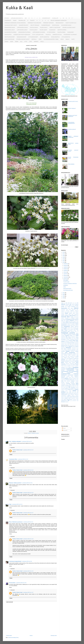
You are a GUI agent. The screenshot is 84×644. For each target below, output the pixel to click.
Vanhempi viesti (54, 636)
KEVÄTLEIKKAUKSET (10, 37)
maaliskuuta (66, 267)
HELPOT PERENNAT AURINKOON (59, 20)
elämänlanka (63, 310)
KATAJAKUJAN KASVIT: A (17, 18)
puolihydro (63, 368)
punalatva (73, 366)
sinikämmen (67, 382)
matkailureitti (72, 351)
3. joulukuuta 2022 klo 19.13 (17, 504)
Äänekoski (67, 402)
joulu (62, 327)
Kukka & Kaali (19, 7)
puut (72, 368)
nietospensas (74, 355)
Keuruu (74, 336)
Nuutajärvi (73, 358)
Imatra (77, 322)
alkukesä (77, 304)
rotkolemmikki (63, 380)
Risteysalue (71, 379)
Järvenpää (75, 328)
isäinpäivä (77, 323)
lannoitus (63, 346)
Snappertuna (63, 384)
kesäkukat (67, 336)
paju (73, 359)
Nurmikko (69, 358)
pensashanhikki (72, 361)
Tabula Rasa (74, 386)
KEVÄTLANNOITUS (45, 37)
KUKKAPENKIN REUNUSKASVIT (71, 123)
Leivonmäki (73, 348)
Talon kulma (63, 387)
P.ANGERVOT (8, 20)
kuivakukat (70, 340)
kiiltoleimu (69, 337)
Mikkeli (62, 353)
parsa (67, 360)
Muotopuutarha (70, 354)
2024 (64, 295)
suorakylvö (73, 383)
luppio (77, 349)
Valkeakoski (77, 395)
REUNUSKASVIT (60, 23)
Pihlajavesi (74, 362)
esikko (67, 310)
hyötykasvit (72, 320)
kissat (70, 338)
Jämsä (72, 328)
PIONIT (15, 20)
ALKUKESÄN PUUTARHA (10, 32)
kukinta (74, 340)
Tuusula (70, 391)
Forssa (74, 312)
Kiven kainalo (74, 338)
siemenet (63, 382)
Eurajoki (68, 312)
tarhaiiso (69, 388)
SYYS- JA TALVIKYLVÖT (38, 35)
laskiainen (74, 346)
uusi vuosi (76, 392)
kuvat (73, 344)
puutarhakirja (63, 369)
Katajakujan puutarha (35, 433)
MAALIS (67, 39)
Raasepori (63, 377)
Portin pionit (70, 365)
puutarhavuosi (64, 375)
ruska (75, 380)
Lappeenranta (67, 346)
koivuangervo (63, 339)
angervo (70, 305)
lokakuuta (66, 275)
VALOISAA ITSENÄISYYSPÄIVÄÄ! (70, 284)
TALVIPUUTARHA (61, 32)
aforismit (67, 304)
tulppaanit (63, 391)
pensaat (63, 361)
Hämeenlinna (63, 322)
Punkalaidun (76, 366)
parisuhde (63, 360)
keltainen (65, 334)
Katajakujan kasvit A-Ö (74, 331)
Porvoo (74, 365)
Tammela (77, 387)
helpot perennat (72, 316)
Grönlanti (63, 313)
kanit (75, 329)
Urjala (73, 392)
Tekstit (64, 428)
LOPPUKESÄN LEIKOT (22, 30)
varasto (68, 397)
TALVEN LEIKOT (43, 30)
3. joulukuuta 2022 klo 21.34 (28, 493)
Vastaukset (12, 448)
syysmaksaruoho (68, 386)
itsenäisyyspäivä (64, 324)
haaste (66, 313)
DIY (69, 308)
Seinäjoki (77, 381)
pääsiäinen (76, 376)
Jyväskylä (69, 328)
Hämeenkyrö (76, 320)
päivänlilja (68, 376)
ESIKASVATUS (8, 35)
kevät (77, 336)
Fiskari (71, 312)
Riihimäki (63, 379)
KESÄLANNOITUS (55, 37)
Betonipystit (73, 307)
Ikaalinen (74, 322)
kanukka (66, 330)
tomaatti (77, 388)
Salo (65, 381)
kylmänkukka (76, 344)
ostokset (70, 359)
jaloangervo (73, 324)
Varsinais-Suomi (76, 397)
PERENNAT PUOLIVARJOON (34, 23)
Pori (67, 365)
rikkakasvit (66, 379)
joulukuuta (66, 279)
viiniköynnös (73, 398)
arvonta (63, 307)
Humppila (77, 318)
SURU (65, 287)
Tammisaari (63, 388)
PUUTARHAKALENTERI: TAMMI (51, 39)
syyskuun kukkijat (75, 385)
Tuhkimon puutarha (64, 390)
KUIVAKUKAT (52, 30)
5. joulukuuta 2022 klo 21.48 (21, 583)
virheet (65, 399)
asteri (66, 307)
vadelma (69, 395)
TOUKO (6, 42)
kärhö (66, 345)
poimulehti (77, 364)
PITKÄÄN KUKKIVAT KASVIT (23, 39)
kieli (66, 337)
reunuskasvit (76, 377)
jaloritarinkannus (64, 325)
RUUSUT (32, 20)
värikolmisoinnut (64, 401)
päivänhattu (63, 376)
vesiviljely (66, 398)
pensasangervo (67, 361)
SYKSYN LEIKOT (34, 30)
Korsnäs (62, 340)
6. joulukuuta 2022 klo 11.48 (28, 539)
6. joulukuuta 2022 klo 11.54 (28, 571)
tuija (72, 390)
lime (78, 348)
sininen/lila (72, 382)
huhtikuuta (66, 269)
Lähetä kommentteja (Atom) (13, 638)
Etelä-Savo (68, 311)
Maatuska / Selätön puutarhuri (15, 483)
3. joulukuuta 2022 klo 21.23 (28, 450)
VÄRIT (40, 39)
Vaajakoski (66, 393)
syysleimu (63, 386)
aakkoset (63, 304)
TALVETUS (48, 35)
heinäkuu (63, 316)
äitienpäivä (63, 402)
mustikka (74, 354)
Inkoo (62, 323)
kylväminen (63, 345)
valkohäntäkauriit (64, 396)
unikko (70, 392)
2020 (64, 259)
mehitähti (77, 351)
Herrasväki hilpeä (65, 317)
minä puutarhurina (70, 353)
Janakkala (69, 325)
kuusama (63, 344)
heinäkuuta (66, 270)
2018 (64, 256)
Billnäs (77, 307)
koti (65, 340)
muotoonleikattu (64, 354)
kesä (77, 334)
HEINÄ (17, 42)
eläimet (76, 308)
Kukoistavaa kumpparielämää (15, 561)
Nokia (62, 358)
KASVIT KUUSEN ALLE (71, 23)
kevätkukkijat (63, 337)
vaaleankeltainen (71, 393)
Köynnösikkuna (72, 345)
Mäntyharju (66, 355)
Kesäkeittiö (63, 336)
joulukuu (72, 327)
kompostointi (76, 339)
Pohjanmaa (67, 364)
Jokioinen (77, 325)
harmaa (66, 314)
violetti (62, 399)
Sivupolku (77, 382)
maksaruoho (73, 350)
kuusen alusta (67, 344)
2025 (64, 296)
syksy (77, 383)
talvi (69, 387)
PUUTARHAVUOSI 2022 (68, 290)
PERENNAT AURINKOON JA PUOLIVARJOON (15, 23)
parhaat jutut (76, 359)
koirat (77, 338)
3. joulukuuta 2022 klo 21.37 (28, 513)
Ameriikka (67, 306)
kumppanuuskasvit (64, 343)
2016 (64, 252)
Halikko (74, 313)
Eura (66, 312)
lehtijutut (77, 346)
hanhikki (77, 313)
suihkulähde (68, 383)
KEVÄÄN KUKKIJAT (72, 129)
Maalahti (66, 350)
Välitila (77, 399)
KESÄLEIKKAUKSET (22, 37)
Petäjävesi (66, 362)
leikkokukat (68, 348)
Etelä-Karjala (74, 310)
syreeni (67, 385)
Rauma (70, 377)
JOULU (42, 42)
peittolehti (70, 360)
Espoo (70, 310)
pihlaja (70, 362)
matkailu (68, 351)
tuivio (74, 390)
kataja (69, 331)
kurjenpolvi (69, 343)
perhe (63, 362)
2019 (64, 257)
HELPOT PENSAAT (35, 25)
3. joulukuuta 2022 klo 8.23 (27, 441)
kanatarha (68, 329)
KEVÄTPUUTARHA (62, 30)
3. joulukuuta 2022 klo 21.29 (28, 470)
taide (78, 386)
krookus (67, 340)
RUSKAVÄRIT (71, 32)
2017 (64, 254)
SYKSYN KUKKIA (34, 27)
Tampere (66, 388)
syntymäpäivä (63, 385)
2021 (64, 261)
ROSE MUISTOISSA (67, 289)
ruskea (77, 380)
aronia (73, 306)
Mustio (77, 354)
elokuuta (65, 272)
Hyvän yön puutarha (65, 320)
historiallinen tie (68, 318)
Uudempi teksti (9, 636)
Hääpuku (67, 322)
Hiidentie (63, 318)
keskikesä (74, 334)
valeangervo (72, 395)
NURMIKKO (66, 285)
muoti (77, 353)
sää (72, 386)
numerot (65, 357)
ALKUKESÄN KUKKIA (66, 25)
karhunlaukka (71, 330)
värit (68, 401)
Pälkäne (72, 376)
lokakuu (65, 349)
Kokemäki (68, 339)
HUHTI (73, 39)
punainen (69, 366)
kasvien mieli (76, 330)
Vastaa (10, 445)
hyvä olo (77, 319)
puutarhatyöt (76, 374)
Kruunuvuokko (12, 583)
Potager (77, 365)
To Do (75, 388)
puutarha (76, 367)
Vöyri (71, 401)
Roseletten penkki (75, 379)
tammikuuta (66, 264)
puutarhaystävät (70, 375)
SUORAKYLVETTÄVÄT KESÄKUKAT (22, 35)
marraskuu (63, 351)
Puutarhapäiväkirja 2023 (73, 370)
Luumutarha (63, 350)
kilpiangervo (73, 337)
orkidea (68, 359)
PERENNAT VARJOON (48, 23)
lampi (77, 345)
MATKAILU (34, 39)
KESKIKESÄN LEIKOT (10, 30)
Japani (71, 325)
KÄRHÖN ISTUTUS (57, 35)
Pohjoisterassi (72, 364)
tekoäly (72, 388)
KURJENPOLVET (46, 18)
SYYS (26, 42)
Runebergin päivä (69, 380)
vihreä (69, 398)
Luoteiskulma (74, 349)
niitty (75, 356)
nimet (77, 356)
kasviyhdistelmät (64, 331)
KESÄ (12, 42)
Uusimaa (63, 393)
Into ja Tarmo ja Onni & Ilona (69, 323)
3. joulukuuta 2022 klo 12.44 (23, 459)
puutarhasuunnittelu (66, 374)
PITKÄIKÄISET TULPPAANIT (70, 35)
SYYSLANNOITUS (66, 37)
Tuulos (66, 391)
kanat (65, 329)
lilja (76, 348)
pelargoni (74, 360)
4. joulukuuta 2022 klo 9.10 (28, 522)
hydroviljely (73, 319)
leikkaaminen (63, 348)
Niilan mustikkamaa (71, 356)
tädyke (67, 392)
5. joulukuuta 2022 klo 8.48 (27, 561)
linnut (62, 349)
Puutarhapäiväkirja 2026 (73, 372)
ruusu (62, 381)
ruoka (73, 380)
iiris (70, 322)
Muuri (62, 355)
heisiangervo (67, 316)
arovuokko (77, 305)
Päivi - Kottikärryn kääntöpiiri (15, 441)
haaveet (70, 313)
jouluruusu (77, 327)
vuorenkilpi (74, 399)
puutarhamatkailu (70, 369)
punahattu (65, 366)
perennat (77, 361)
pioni (77, 362)
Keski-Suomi (69, 334)
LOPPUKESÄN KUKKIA (22, 27)
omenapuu (77, 358)
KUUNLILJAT (55, 18)
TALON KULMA (66, 282)
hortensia (73, 318)
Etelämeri (29, 433)
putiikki (70, 368)
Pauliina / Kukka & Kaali (17, 450)
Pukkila (62, 366)
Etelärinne (63, 312)
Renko (73, 377)
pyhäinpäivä (76, 375)
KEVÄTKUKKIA (56, 25)
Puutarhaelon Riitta (13, 459)
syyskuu (70, 385)
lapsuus (70, 346)
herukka (72, 317)
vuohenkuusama (69, 399)
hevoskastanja (76, 317)
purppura (67, 368)
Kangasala (72, 329)
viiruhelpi (77, 398)
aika (70, 304)
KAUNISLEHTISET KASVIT (11, 25)
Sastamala (69, 381)
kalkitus (62, 329)
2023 (64, 293)
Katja (10, 504)
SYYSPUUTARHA (51, 32)
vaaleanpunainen (64, 395)
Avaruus (69, 307)
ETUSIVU (7, 18)
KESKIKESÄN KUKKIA (10, 27)
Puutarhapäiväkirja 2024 (66, 371)
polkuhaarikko (64, 365)
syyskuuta (66, 274)
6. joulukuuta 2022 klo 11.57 (28, 592)
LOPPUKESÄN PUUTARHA (39, 32)
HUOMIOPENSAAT (46, 25)
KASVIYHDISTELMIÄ (9, 39)
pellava (77, 360)
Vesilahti (63, 398)
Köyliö (68, 345)
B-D (26, 18)
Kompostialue (72, 339)
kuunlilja (73, 343)
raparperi (67, 377)
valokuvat (73, 396)
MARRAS (36, 42)
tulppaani (77, 390)
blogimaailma (64, 308)
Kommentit (65, 430)
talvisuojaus (73, 387)
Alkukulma (63, 306)
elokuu (72, 308)
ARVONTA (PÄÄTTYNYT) (73, 102)
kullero (77, 342)
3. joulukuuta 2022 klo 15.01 (27, 483)
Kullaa (75, 342)
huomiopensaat (64, 319)
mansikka (77, 350)
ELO (21, 42)
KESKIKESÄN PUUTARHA (24, 32)
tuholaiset (69, 390)
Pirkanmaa (63, 364)
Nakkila (69, 355)
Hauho (72, 314)
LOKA (31, 42)
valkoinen (69, 396)
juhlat (66, 328)
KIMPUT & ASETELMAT (55, 27)
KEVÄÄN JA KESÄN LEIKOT (69, 27)
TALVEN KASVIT (44, 27)
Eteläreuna (77, 311)
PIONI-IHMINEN (71, 164)
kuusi (71, 344)
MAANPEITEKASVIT (24, 25)
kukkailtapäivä (67, 342)
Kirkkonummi (63, 338)
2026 (64, 298)
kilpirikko (77, 337)
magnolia (69, 350)
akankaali (73, 304)
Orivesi (65, 359)
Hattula (69, 314)
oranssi (62, 359)
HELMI (62, 39)
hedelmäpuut (76, 314)
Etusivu (31, 636)
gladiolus (77, 312)
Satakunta (73, 381)
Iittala (72, 322)
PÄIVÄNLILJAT (22, 20)
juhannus (63, 328)
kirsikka (67, 338)
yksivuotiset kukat (75, 401)
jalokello (77, 324)
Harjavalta (63, 314)
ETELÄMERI (66, 280)
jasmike (74, 325)
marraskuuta (66, 277)
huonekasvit (68, 319)
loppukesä (69, 349)
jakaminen (69, 324)
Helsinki (77, 316)
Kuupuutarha (76, 343)
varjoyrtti (71, 397)
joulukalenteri (67, 326)
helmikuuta (66, 265)
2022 (64, 262)
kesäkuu (71, 336)
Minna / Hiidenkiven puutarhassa (16, 522)
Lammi (75, 345)
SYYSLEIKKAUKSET (33, 37)
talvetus (67, 387)
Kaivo (77, 328)
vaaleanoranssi (76, 393)
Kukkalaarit (72, 342)
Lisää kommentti (10, 602)
